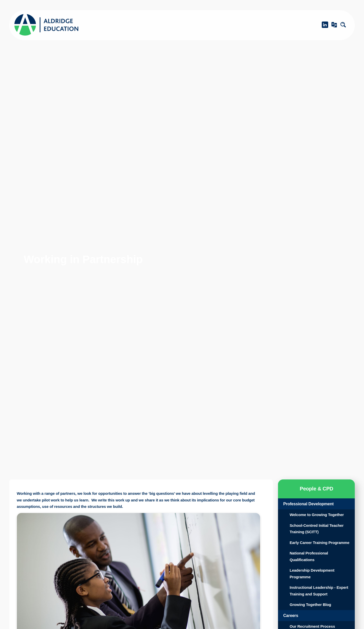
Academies (179, 25)
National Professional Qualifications (310, 569)
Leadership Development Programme (314, 587)
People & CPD (285, 25)
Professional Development (311, 504)
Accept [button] (69, 619)
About (134, 25)
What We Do (231, 25)
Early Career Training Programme (310, 552)
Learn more (16, 608)
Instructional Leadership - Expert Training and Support (317, 604)
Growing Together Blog (313, 618)
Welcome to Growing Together (310, 518)
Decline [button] (27, 619)
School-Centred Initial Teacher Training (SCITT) (319, 535)
